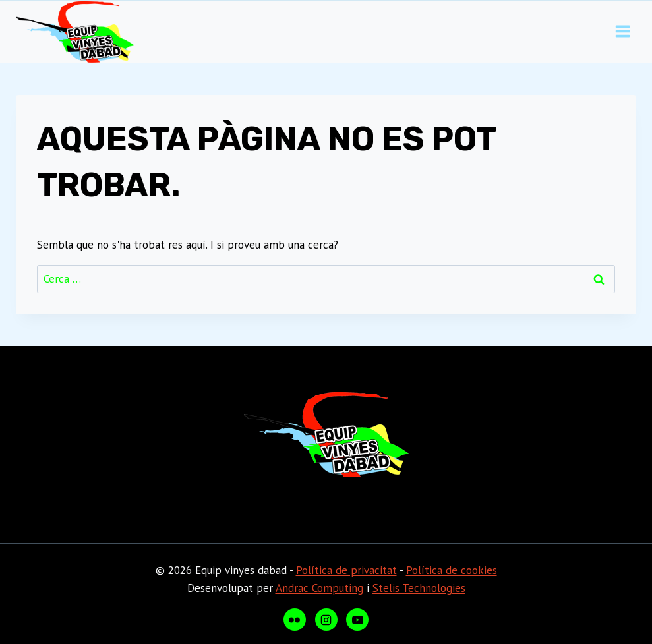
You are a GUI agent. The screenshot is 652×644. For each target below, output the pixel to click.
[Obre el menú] (622, 32)
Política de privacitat (346, 570)
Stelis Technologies (419, 588)
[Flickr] (295, 620)
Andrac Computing (319, 588)
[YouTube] (357, 620)
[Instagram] (326, 620)
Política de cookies (452, 570)
